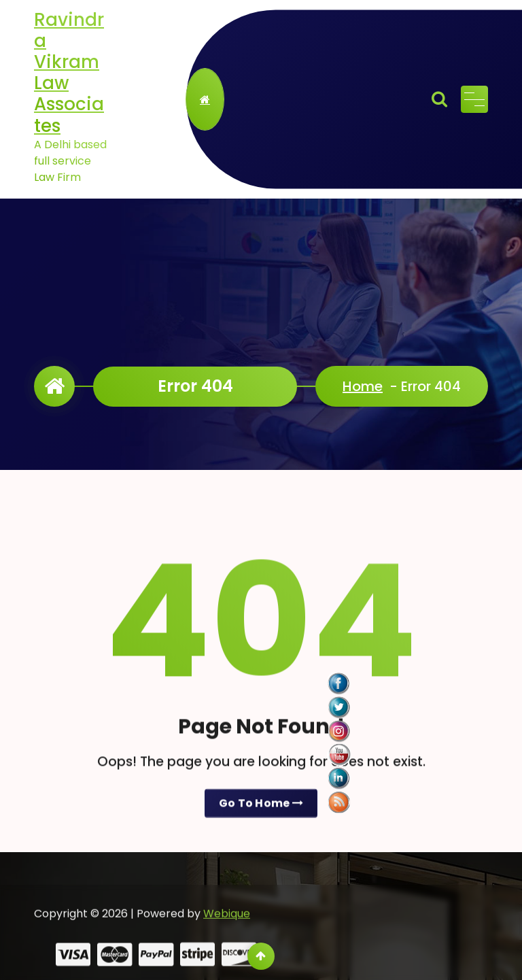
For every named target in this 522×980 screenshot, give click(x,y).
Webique (227, 933)
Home (363, 386)
